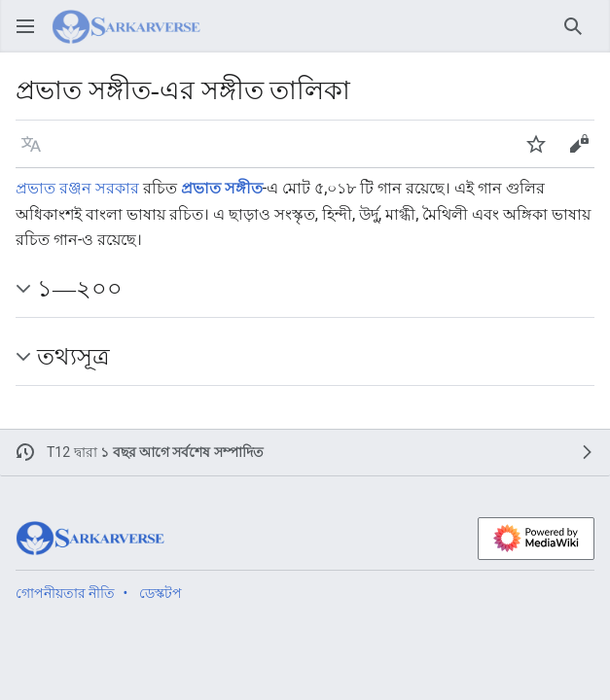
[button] (31, 144)
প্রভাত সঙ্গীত (222, 188)
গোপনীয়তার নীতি (65, 593)
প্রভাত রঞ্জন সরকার (77, 188)
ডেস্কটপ (161, 593)
